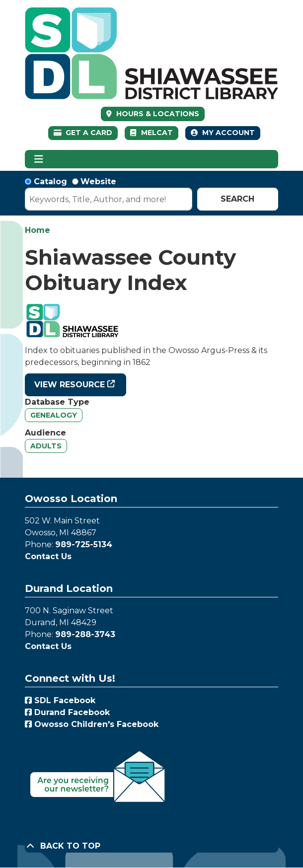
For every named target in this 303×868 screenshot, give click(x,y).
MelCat (151, 133)
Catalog (50, 181)
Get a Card (83, 133)
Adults (46, 446)
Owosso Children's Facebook (92, 724)
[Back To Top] (151, 846)
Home (38, 230)
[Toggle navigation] (38, 159)
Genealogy (54, 415)
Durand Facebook (67, 712)
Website (98, 181)
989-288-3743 (85, 634)
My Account (223, 133)
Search (237, 199)
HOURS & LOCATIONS (157, 114)
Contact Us (48, 556)
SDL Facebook (60, 700)
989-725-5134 (84, 544)
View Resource (70, 385)
